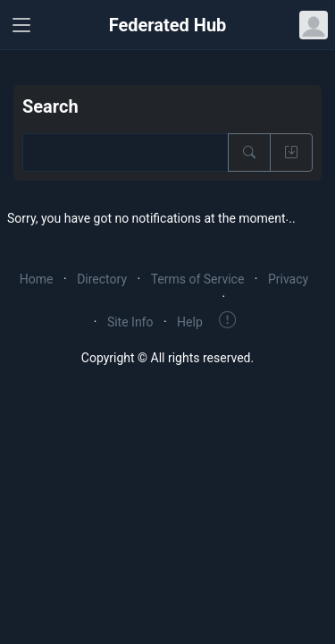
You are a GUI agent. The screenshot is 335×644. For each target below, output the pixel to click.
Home (37, 279)
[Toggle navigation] (21, 25)
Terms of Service (198, 279)
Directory (102, 279)
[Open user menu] (314, 25)
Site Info (130, 322)
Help (190, 322)
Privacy (288, 279)
